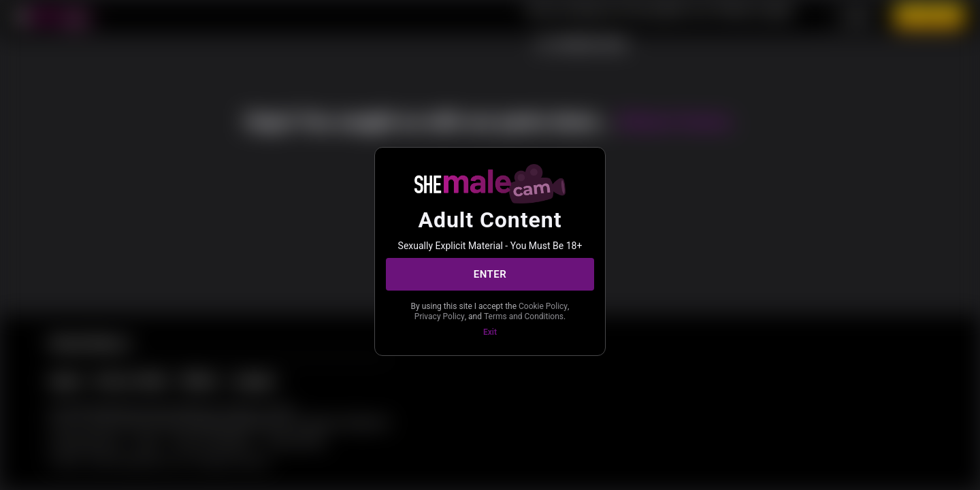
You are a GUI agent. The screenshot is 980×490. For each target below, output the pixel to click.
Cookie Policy (543, 306)
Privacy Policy (440, 316)
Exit (490, 332)
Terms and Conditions (524, 316)
